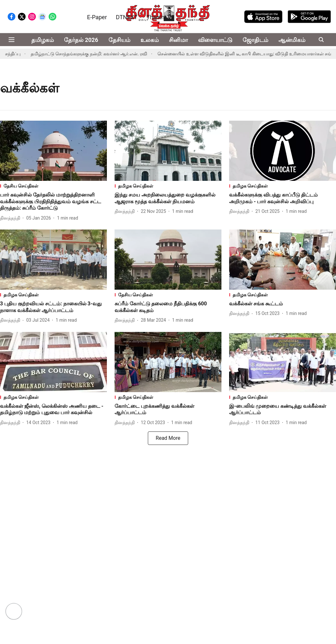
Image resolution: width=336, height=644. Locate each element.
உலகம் (150, 40)
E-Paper (97, 17)
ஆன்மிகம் (292, 40)
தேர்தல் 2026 (81, 40)
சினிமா (178, 40)
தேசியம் (119, 40)
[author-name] (11, 218)
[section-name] (53, 186)
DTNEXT (127, 17)
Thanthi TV (160, 17)
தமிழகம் (43, 40)
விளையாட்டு (215, 40)
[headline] (53, 202)
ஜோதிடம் (255, 40)
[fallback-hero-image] (53, 151)
